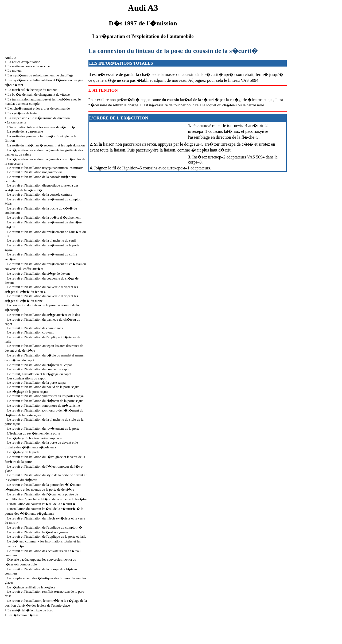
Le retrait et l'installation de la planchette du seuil (41, 240)
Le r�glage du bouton (34, 438)
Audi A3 (10, 58)
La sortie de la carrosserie (25, 131)
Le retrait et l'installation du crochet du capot (38, 369)
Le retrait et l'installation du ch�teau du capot (40, 365)
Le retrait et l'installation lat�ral (38, 532)
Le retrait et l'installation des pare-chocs (35, 328)
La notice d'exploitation (24, 62)
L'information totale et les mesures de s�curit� (41, 127)
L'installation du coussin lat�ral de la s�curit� (41, 504)
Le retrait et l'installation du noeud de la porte (43, 387)
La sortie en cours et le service (29, 66)
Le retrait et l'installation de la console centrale (40, 194)
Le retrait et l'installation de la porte (36, 383)
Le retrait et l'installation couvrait (30, 332)
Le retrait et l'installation (35, 172)
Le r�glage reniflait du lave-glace (31, 587)
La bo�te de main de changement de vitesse (39, 94)
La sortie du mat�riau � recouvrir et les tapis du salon (46, 145)
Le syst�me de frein (22, 113)
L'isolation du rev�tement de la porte (34, 433)
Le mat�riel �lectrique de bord (30, 610)
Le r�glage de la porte (28, 392)
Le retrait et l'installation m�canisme (44, 406)
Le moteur (15, 70)
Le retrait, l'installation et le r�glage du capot (39, 374)
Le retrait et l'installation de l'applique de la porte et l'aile (47, 536)
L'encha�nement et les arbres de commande (39, 108)
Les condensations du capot (26, 378)
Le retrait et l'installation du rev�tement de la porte (43, 428)
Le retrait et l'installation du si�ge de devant (38, 273)
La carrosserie (16, 122)
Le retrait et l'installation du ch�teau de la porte (45, 401)
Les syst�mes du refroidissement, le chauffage (40, 75)
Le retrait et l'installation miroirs (45, 168)
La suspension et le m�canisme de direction (39, 118)
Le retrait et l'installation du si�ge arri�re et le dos (44, 315)
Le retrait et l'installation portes (45, 396)
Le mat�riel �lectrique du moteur (32, 90)
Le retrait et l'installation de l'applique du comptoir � (45, 527)
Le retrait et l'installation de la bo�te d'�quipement (44, 217)
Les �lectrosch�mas (23, 615)
